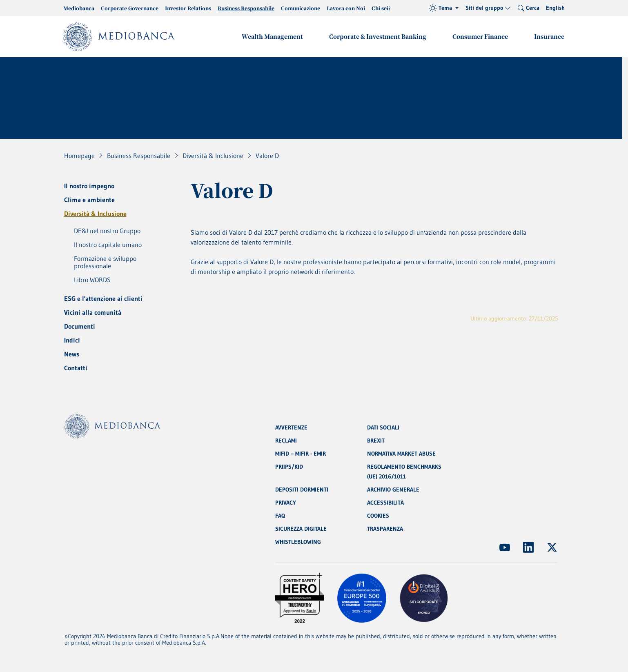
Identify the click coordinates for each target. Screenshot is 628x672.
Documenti (80, 326)
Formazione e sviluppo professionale (105, 262)
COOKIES (378, 516)
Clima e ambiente (89, 200)
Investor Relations (188, 8)
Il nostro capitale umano (108, 245)
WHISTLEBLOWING (298, 542)
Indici (72, 340)
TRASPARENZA (385, 529)
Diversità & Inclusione (95, 214)
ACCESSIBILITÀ (385, 503)
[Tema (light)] (444, 8)
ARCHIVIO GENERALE (393, 490)
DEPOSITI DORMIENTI (302, 490)
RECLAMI (286, 441)
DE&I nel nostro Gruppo (107, 231)
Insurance (549, 36)
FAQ (280, 516)
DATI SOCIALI (383, 427)
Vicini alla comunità (93, 312)
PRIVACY (286, 503)
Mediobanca (79, 8)
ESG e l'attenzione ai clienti (103, 298)
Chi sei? (381, 8)
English (555, 8)
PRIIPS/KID (289, 467)
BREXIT (376, 441)
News (72, 354)
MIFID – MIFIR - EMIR (301, 454)
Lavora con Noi (346, 8)
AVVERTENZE (291, 427)
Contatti (76, 368)
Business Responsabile (246, 8)
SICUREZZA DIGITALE (301, 529)
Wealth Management (272, 36)
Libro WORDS (92, 280)
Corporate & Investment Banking (378, 36)
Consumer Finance (480, 36)
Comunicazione (301, 8)
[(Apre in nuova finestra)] (505, 547)
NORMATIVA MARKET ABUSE (401, 454)
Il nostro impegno (89, 186)
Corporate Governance (130, 8)
